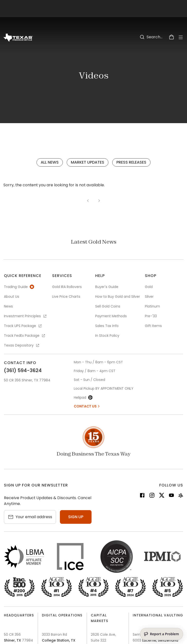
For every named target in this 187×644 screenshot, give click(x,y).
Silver (149, 297)
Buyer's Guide (107, 287)
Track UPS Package (23, 326)
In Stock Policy (107, 336)
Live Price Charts (66, 297)
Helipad (83, 397)
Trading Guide (19, 287)
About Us (12, 297)
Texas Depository (22, 345)
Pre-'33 (151, 316)
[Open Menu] (181, 37)
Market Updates (88, 162)
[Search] (142, 37)
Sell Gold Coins (108, 306)
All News (50, 162)
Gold (149, 287)
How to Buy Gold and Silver (118, 297)
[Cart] (171, 37)
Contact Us (87, 406)
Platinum (152, 306)
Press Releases (131, 162)
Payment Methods (111, 316)
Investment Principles (26, 316)
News (8, 306)
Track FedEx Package (25, 336)
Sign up (76, 517)
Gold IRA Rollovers (67, 287)
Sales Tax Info (107, 326)
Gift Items (153, 326)
